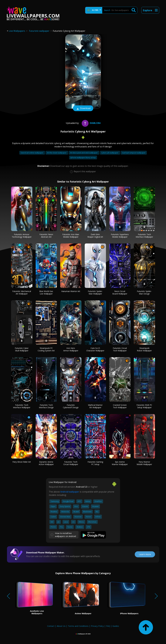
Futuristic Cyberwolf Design (71, 406)
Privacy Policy (97, 626)
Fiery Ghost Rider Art (22, 462)
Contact (51, 626)
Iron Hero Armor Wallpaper (71, 349)
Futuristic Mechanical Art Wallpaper (22, 292)
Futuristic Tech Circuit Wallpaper (71, 463)
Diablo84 (91, 123)
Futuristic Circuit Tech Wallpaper (120, 349)
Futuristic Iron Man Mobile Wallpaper (71, 236)
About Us (61, 626)
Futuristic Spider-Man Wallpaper (95, 292)
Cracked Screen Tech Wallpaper (120, 406)
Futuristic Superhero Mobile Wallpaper (120, 236)
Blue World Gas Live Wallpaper (46, 292)
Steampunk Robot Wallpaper (144, 349)
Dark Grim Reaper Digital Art (95, 236)
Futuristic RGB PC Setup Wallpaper (144, 406)
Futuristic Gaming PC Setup (95, 463)
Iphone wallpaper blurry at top (83, 157)
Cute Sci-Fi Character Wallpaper (95, 349)
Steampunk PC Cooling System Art (46, 349)
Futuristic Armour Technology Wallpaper (22, 236)
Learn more (145, 554)
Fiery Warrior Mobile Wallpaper (144, 463)
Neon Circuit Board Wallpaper (120, 292)
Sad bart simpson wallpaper (134, 153)
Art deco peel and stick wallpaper (84, 153)
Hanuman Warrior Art (71, 291)
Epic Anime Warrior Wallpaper (120, 463)
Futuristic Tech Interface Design (46, 406)
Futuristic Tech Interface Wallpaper (144, 236)
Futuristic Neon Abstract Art (46, 236)
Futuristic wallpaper (39, 31)
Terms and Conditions (78, 626)
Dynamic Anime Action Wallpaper (46, 463)
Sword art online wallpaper (32, 153)
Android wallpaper (70, 492)
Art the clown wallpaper (57, 153)
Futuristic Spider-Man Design (144, 292)
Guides (116, 626)
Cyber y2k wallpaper (110, 153)
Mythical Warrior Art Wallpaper (95, 406)
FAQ (108, 626)
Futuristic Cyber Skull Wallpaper (22, 349)
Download (83, 109)
